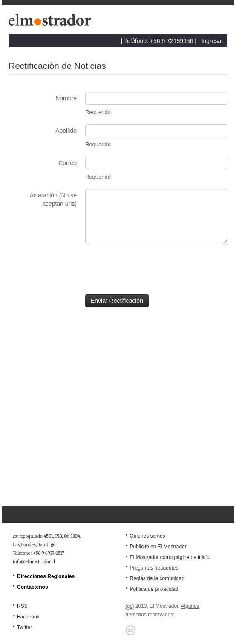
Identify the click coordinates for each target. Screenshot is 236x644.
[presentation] (73, 269)
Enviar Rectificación (117, 301)
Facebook (28, 617)
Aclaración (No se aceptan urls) (53, 199)
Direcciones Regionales (46, 576)
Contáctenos (33, 587)
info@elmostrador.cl (34, 561)
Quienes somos (147, 536)
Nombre (66, 98)
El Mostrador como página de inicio (169, 557)
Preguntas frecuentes (154, 568)
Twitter (24, 627)
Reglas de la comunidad (157, 578)
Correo (68, 163)
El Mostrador (51, 22)
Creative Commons (131, 630)
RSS (22, 606)
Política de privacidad (154, 589)
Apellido (66, 131)
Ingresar (212, 41)
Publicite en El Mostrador (158, 547)
